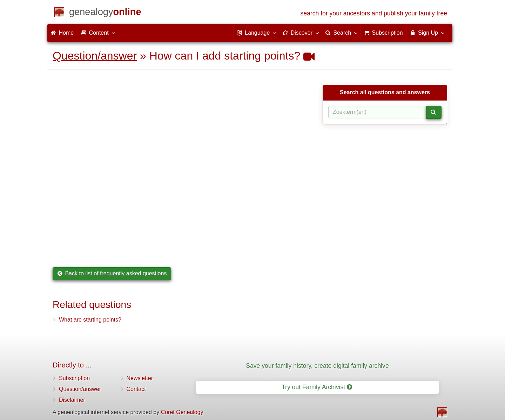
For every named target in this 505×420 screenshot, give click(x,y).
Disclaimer (72, 400)
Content (97, 33)
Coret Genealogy (182, 412)
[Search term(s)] (377, 112)
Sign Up (427, 33)
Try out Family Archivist (317, 387)
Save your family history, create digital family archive (317, 366)
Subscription (74, 378)
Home (62, 33)
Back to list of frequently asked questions (112, 273)
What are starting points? (90, 320)
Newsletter (140, 378)
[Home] (105, 13)
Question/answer (95, 56)
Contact (136, 389)
